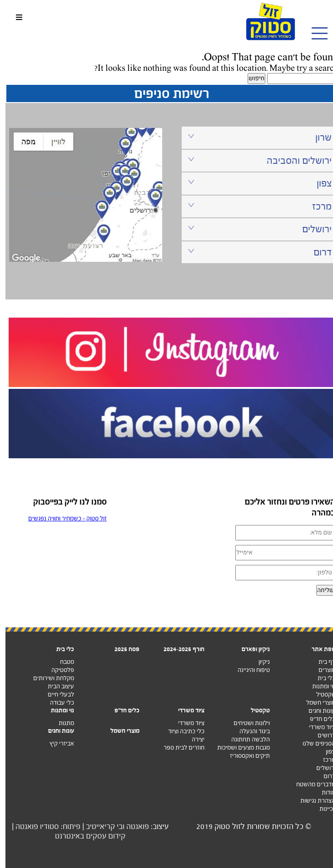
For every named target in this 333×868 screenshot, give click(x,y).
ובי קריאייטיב (100, 826)
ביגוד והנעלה (249, 731)
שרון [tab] (254, 137)
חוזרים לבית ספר (179, 748)
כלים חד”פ (317, 719)
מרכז (324, 760)
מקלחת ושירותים (48, 678)
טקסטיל (320, 694)
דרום (324, 776)
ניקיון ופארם (250, 649)
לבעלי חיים (55, 694)
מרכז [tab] (254, 206)
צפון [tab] (254, 183)
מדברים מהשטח (310, 784)
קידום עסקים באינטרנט (85, 836)
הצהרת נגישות (312, 801)
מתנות (61, 723)
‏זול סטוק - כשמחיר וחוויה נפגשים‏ (62, 518)
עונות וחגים (316, 711)
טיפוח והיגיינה (248, 670)
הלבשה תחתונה (245, 739)
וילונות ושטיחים (246, 723)
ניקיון (259, 662)
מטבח (62, 662)
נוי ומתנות (318, 686)
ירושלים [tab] (254, 229)
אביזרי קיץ (56, 743)
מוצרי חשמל (315, 703)
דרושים (321, 735)
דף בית (321, 662)
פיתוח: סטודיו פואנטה (42, 826)
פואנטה (132, 826)
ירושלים (320, 768)
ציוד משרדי (317, 727)
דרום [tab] (254, 252)
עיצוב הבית (55, 686)
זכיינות (322, 809)
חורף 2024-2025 (179, 649)
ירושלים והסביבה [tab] (254, 160)
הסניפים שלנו (313, 743)
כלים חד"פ (122, 710)
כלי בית (321, 678)
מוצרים (321, 670)
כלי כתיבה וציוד (181, 731)
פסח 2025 (122, 649)
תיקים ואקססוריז (244, 756)
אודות (323, 792)
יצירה (193, 739)
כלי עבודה (57, 703)
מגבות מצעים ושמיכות (238, 748)
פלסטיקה (57, 670)
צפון (325, 752)
